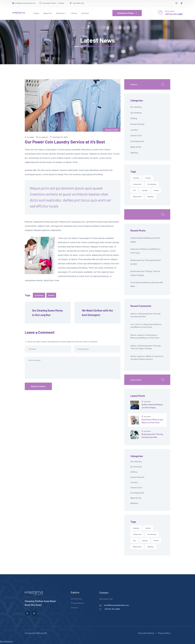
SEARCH (163, 84)
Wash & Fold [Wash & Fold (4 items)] (137, 547)
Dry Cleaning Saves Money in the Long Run (48, 313)
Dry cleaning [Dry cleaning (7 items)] (152, 534)
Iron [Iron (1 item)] (134, 540)
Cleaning (136, 178)
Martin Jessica (137, 335)
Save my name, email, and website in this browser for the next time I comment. (63, 342)
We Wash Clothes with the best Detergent (98, 313)
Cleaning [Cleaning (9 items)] (136, 528)
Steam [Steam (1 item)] (156, 540)
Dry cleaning (39, 295)
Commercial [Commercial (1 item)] (137, 534)
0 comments (44, 137)
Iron (134, 190)
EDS (45, 633)
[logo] (19, 13)
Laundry (134, 130)
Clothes (148, 178)
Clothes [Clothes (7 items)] (148, 528)
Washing (51, 295)
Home (77, 46)
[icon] (177, 3)
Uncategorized (137, 141)
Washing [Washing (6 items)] (150, 547)
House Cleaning (137, 124)
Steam (156, 190)
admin (32, 137)
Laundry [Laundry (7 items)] (145, 540)
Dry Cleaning (136, 113)
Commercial (137, 184)
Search (163, 214)
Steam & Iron (136, 135)
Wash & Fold (136, 147)
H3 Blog (134, 118)
